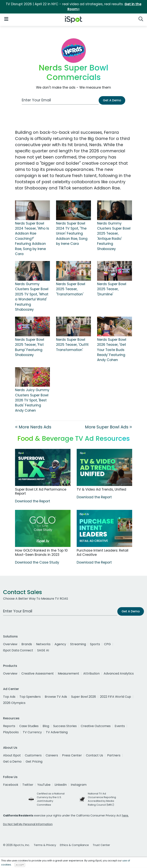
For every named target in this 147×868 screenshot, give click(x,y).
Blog (46, 726)
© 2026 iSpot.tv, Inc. (16, 845)
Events (120, 726)
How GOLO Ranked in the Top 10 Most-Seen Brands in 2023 (41, 552)
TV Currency (32, 732)
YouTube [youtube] (44, 785)
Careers (52, 755)
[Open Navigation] (6, 19)
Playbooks (11, 732)
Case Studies (29, 726)
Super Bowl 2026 (84, 697)
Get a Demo (12, 762)
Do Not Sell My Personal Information (28, 824)
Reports (9, 726)
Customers (33, 755)
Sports (95, 644)
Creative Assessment (38, 673)
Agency (60, 644)
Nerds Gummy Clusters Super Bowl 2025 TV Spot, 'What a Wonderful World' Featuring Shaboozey (32, 297)
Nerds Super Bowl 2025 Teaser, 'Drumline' (112, 289)
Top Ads (9, 697)
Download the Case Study (37, 562)
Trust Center (101, 845)
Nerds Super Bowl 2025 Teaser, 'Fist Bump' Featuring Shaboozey (30, 347)
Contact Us (94, 755)
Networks (43, 644)
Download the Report (33, 501)
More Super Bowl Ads (108, 427)
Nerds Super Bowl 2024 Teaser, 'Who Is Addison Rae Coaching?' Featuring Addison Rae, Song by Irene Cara (32, 239)
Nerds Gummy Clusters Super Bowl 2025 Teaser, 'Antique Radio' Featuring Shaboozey (114, 236)
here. (125, 815)
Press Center (72, 755)
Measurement (68, 673)
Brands (27, 644)
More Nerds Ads (33, 427)
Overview (10, 644)
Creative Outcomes (96, 726)
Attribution (91, 673)
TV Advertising (57, 732)
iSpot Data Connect (18, 650)
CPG (107, 644)
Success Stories (65, 726)
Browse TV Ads (56, 697)
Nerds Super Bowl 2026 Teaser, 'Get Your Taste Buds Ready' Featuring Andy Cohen (112, 350)
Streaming (78, 644)
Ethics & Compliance (74, 845)
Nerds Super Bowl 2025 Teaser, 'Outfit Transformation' (72, 345)
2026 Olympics (14, 703)
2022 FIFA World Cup (115, 697)
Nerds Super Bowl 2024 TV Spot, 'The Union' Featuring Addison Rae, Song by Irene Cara (72, 234)
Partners (114, 755)
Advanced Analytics (119, 673)
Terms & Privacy (45, 845)
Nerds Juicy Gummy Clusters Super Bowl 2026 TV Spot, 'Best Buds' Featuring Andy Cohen (32, 400)
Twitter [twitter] (28, 785)
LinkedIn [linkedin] (61, 785)
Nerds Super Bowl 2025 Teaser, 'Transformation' (71, 289)
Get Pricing (34, 762)
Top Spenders (30, 697)
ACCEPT (20, 865)
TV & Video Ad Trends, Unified (101, 489)
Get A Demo (112, 100)
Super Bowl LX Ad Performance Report (41, 491)
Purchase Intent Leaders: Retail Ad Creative (102, 552)
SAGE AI (43, 650)
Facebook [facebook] (11, 785)
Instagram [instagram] (79, 785)
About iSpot (12, 755)
